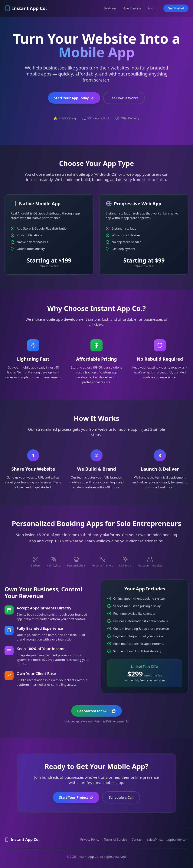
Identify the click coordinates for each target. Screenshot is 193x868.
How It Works (132, 8)
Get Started (176, 8)
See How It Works (124, 98)
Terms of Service (115, 840)
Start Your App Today (74, 98)
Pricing (152, 8)
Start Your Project (76, 797)
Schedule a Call (121, 797)
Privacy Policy (90, 840)
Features (110, 8)
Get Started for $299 (96, 711)
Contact (137, 840)
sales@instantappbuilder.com (168, 840)
